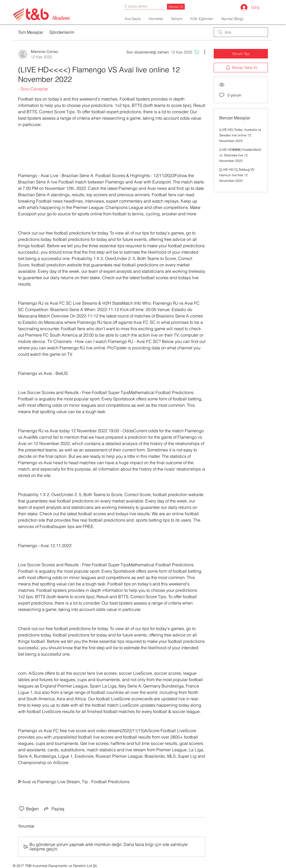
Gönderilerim (62, 32)
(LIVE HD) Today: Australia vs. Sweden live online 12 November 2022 (241, 135)
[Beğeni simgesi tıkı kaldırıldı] (22, 809)
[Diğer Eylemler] (202, 52)
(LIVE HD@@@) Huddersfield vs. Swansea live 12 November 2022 (240, 155)
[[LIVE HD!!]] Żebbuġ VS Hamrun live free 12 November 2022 (237, 175)
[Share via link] (54, 809)
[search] (241, 32)
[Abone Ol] (176, 7)
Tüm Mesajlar (31, 32)
